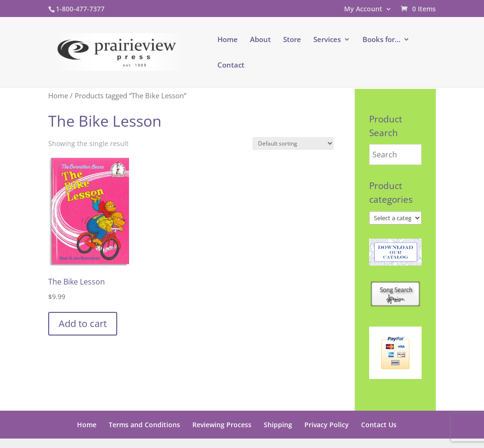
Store (292, 40)
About (260, 40)
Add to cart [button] (83, 323)
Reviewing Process (222, 425)
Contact (231, 65)
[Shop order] (293, 143)
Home (228, 40)
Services (327, 40)
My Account (363, 9)
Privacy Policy (327, 425)
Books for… (381, 40)
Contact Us (379, 425)
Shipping (278, 425)
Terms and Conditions (144, 425)
